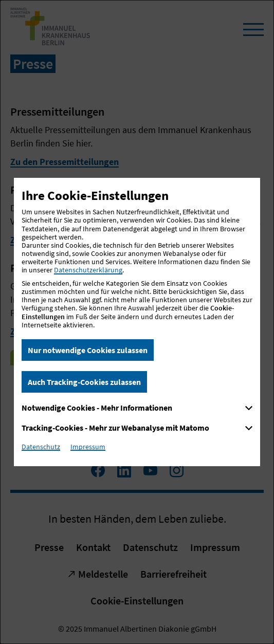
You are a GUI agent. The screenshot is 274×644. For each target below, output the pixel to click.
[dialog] (137, 322)
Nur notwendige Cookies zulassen (88, 350)
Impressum (88, 447)
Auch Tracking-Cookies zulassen (84, 382)
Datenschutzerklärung (88, 270)
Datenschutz (41, 447)
